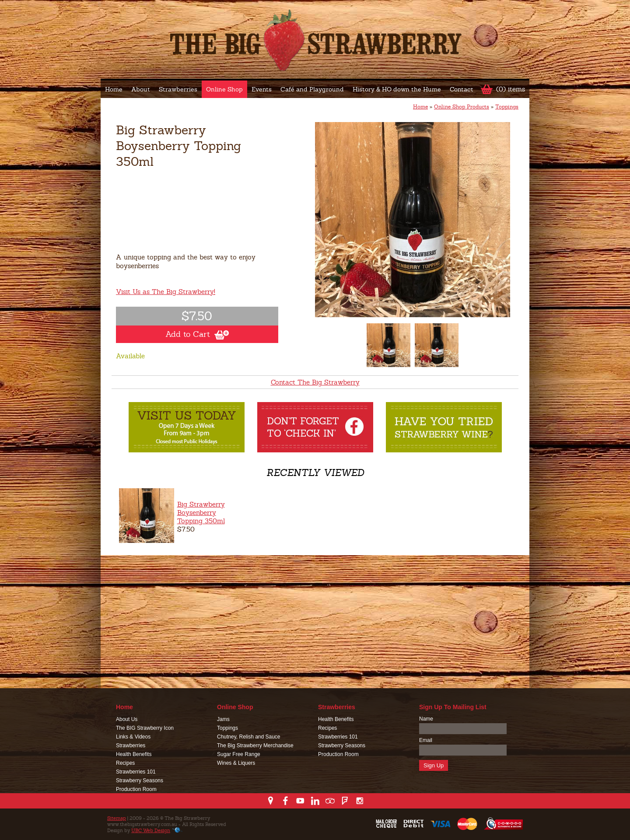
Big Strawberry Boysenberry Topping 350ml (201, 513)
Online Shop (224, 89)
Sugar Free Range (239, 754)
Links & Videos (133, 737)
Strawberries (178, 89)
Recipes (125, 763)
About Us (127, 719)
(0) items (511, 89)
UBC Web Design (151, 830)
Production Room (136, 789)
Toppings (507, 107)
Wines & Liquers (236, 763)
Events (262, 89)
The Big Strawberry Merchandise (255, 745)
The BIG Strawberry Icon (145, 728)
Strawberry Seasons (140, 780)
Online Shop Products (462, 107)
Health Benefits (134, 754)
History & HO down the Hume (397, 89)
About (141, 89)
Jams (223, 719)
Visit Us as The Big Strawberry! (166, 292)
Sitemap (117, 818)
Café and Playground (312, 89)
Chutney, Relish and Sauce (249, 737)
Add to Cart (197, 334)
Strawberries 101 (136, 772)
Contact (462, 89)
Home (114, 89)
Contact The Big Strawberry (315, 382)
